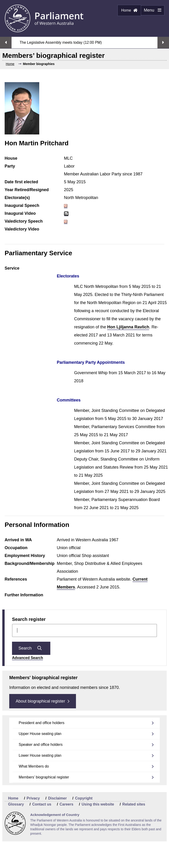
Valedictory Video (22, 229)
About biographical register (43, 701)
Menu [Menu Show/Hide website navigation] (151, 12)
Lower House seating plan (40, 755)
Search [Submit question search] (31, 648)
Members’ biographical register (44, 777)
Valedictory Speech (24, 221)
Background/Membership (30, 563)
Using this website (98, 804)
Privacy (33, 798)
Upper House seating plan (40, 734)
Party (10, 166)
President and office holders (42, 723)
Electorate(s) (17, 198)
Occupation (16, 548)
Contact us (42, 804)
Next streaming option (163, 43)
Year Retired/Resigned (27, 190)
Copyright (84, 798)
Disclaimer (57, 798)
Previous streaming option (6, 43)
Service (12, 268)
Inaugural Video (20, 213)
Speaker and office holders (41, 745)
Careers (66, 804)
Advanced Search (27, 658)
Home (129, 10)
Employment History (25, 556)
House (11, 158)
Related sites (134, 804)
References (16, 579)
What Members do (34, 766)
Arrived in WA (18, 540)
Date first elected (21, 182)
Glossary (16, 804)
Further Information (24, 595)
